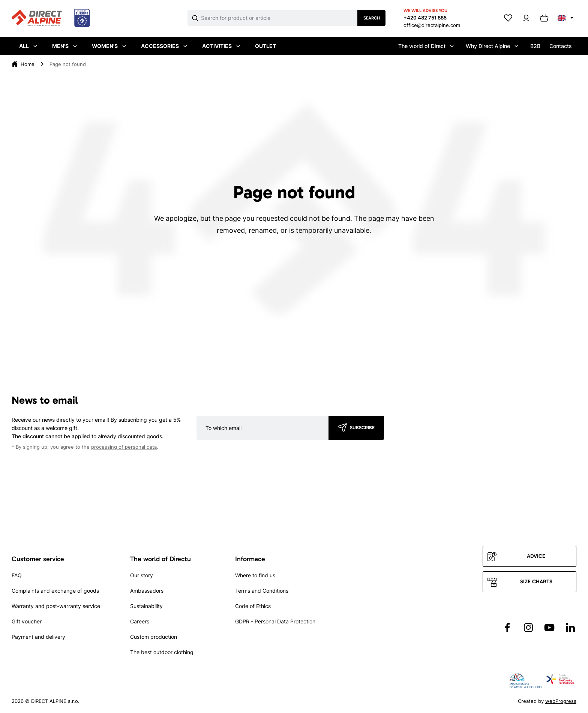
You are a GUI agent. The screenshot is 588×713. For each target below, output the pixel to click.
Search (372, 18)
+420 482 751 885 (425, 18)
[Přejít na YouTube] (549, 628)
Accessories (164, 46)
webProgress (561, 701)
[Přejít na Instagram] (528, 628)
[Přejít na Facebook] (507, 628)
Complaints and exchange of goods (55, 591)
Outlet (265, 46)
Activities (221, 46)
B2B (535, 46)
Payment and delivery (38, 637)
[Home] (28, 64)
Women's (109, 46)
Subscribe (362, 428)
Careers (140, 621)
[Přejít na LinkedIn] (570, 628)
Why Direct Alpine (492, 46)
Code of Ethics (253, 606)
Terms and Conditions (262, 591)
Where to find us (255, 575)
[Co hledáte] (279, 18)
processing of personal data (124, 447)
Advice (536, 556)
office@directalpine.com (432, 25)
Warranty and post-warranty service (56, 606)
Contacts (561, 46)
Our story (142, 575)
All (28, 46)
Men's (64, 46)
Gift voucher (27, 621)
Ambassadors (147, 591)
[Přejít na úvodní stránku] (51, 18)
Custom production (154, 637)
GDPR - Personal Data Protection (275, 621)
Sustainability (146, 606)
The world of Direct (426, 46)
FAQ (17, 575)
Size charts (536, 582)
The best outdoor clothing (162, 652)
